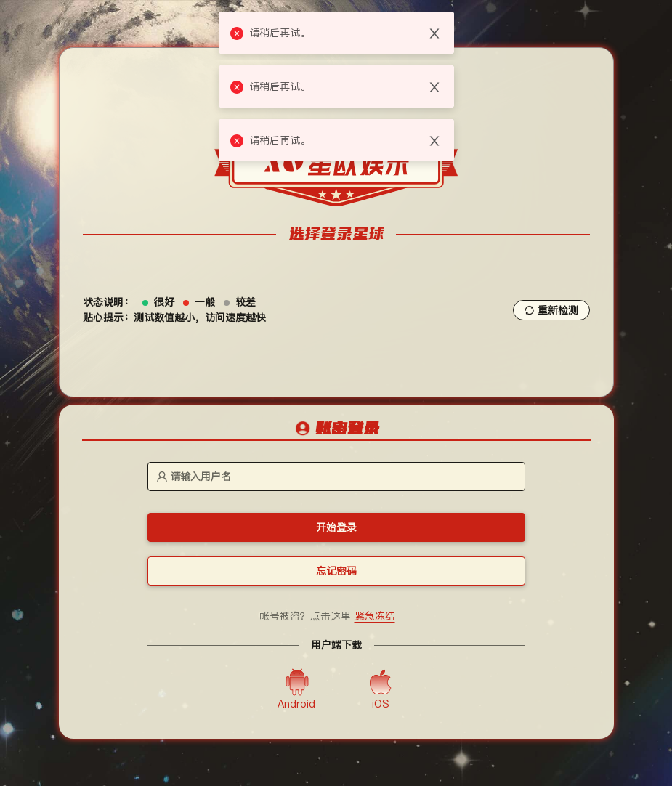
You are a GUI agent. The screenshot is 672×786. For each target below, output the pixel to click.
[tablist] (336, 429)
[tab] (336, 430)
